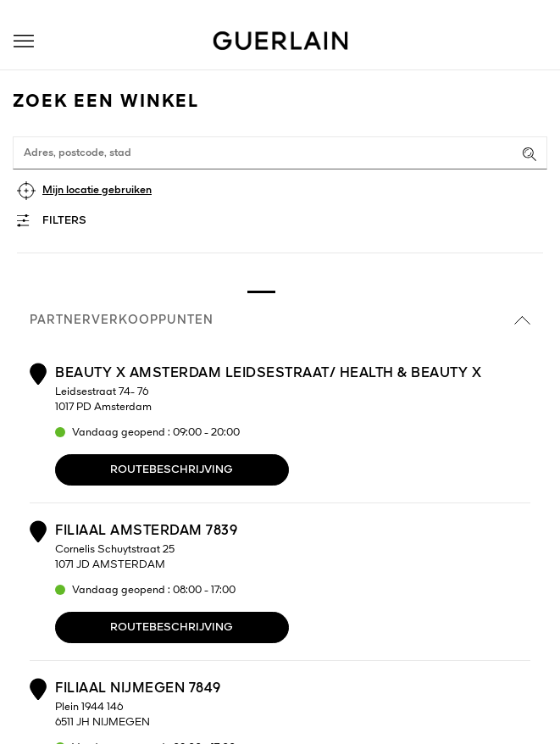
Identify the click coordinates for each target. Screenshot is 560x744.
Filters (64, 221)
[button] (24, 41)
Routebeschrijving (172, 470)
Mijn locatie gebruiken (97, 190)
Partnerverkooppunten (280, 320)
